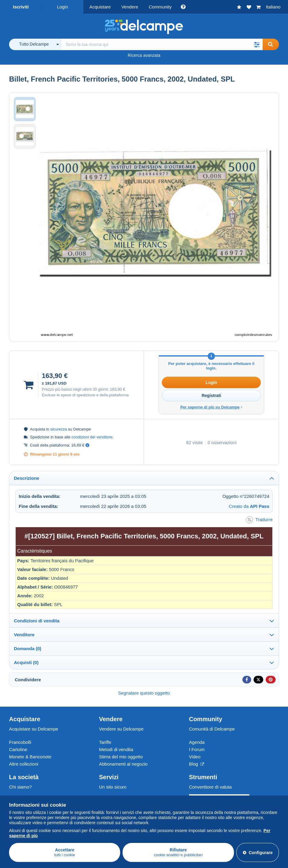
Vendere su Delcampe (121, 729)
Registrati (211, 395)
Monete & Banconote (30, 757)
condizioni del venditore (92, 437)
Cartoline (18, 749)
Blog (197, 764)
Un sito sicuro (113, 787)
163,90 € (118, 389)
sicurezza (59, 429)
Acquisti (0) (26, 662)
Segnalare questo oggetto (144, 693)
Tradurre (259, 520)
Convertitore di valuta (210, 787)
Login (63, 7)
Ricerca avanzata (144, 55)
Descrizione (27, 478)
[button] (257, 44)
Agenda (197, 742)
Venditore (24, 635)
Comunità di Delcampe (212, 729)
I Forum (197, 749)
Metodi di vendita (116, 749)
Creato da (249, 506)
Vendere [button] (130, 7)
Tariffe (105, 742)
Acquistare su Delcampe (34, 729)
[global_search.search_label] (162, 44)
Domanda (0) (28, 649)
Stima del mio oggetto (121, 757)
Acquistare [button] (100, 7)
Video (195, 757)
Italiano (273, 7)
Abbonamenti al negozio (123, 764)
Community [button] (160, 7)
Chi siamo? (20, 787)
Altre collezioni (24, 764)
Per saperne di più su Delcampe (211, 407)
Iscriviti (21, 7)
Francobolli (20, 742)
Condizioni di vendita (37, 621)
